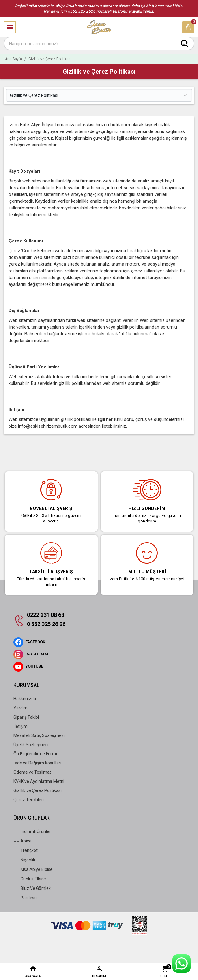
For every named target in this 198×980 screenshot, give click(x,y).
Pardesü (25, 898)
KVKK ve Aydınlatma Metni (39, 781)
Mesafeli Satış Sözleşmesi (39, 735)
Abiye (22, 841)
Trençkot (26, 851)
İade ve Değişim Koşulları (37, 763)
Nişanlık (24, 860)
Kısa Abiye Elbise (33, 870)
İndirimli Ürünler (32, 832)
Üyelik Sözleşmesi (31, 745)
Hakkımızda (25, 699)
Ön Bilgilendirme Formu (36, 754)
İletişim (21, 726)
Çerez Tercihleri (29, 800)
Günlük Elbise (30, 879)
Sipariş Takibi (26, 717)
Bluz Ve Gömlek (32, 889)
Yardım (21, 708)
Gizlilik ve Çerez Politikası (37, 790)
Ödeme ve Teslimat (32, 772)
